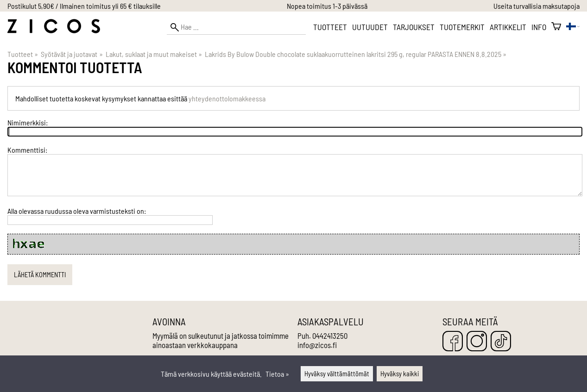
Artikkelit (508, 27)
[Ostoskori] (556, 27)
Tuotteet (330, 27)
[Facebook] (453, 342)
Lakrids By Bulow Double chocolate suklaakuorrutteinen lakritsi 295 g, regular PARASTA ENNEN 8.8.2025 (356, 54)
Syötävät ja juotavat (72, 54)
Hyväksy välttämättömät (337, 374)
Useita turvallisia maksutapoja (537, 6)
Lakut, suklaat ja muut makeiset (154, 54)
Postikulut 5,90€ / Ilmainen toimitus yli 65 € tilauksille (84, 6)
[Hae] (236, 27)
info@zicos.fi (317, 345)
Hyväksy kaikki (400, 374)
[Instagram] (477, 342)
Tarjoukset (414, 27)
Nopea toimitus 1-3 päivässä (327, 6)
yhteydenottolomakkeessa (227, 98)
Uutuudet (370, 27)
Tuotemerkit (462, 27)
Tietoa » (277, 374)
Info (539, 27)
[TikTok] (501, 342)
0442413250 (330, 336)
